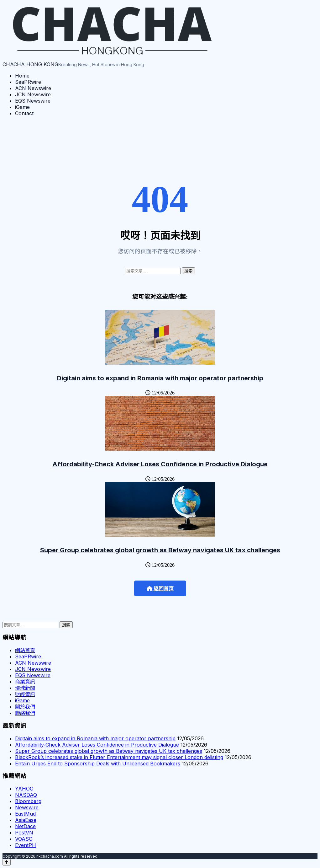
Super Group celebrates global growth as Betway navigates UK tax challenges (160, 550)
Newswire (27, 807)
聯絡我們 (25, 713)
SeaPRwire (28, 82)
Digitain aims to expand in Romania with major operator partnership (160, 378)
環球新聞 (25, 688)
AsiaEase (26, 820)
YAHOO (24, 789)
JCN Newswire (33, 94)
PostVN (24, 833)
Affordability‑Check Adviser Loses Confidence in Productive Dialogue (160, 464)
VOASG (24, 839)
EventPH (26, 845)
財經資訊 (25, 694)
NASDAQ (26, 795)
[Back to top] (7, 862)
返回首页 (160, 589)
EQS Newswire (33, 101)
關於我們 (25, 707)
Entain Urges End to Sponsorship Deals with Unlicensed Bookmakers (98, 764)
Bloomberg (28, 801)
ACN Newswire (33, 88)
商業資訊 (25, 682)
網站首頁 (25, 650)
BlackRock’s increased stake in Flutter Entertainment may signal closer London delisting (119, 757)
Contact (24, 113)
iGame (22, 107)
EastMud (25, 814)
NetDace (25, 826)
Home (22, 76)
